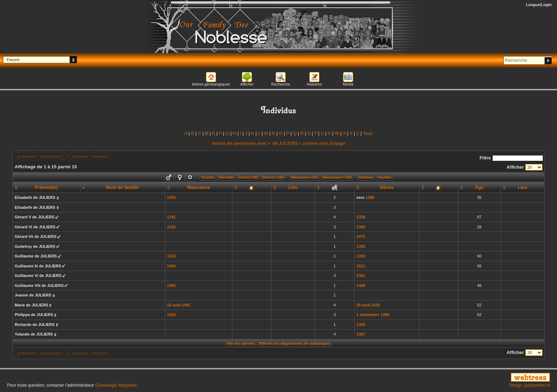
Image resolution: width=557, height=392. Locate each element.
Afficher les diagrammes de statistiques (295, 343)
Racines (366, 177)
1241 (171, 217)
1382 (171, 285)
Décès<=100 (273, 177)
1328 (361, 217)
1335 (361, 246)
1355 (361, 325)
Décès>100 (248, 177)
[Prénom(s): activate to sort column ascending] (46, 187)
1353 (171, 197)
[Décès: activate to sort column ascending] (387, 187)
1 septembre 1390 (373, 315)
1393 (361, 256)
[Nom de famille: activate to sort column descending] (122, 187)
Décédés (226, 177)
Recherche (280, 84)
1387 (361, 334)
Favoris (13, 60)
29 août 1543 (368, 305)
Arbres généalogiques (211, 84)
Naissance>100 (305, 177)
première (27, 156)
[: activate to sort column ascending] (252, 187)
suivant (80, 156)
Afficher (247, 84)
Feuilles (384, 177)
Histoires (315, 84)
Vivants (208, 177)
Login (546, 5)
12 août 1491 (179, 305)
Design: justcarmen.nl (529, 385)
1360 (361, 227)
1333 (171, 256)
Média (348, 84)
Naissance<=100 (337, 177)
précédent (51, 156)
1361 (361, 276)
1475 (361, 236)
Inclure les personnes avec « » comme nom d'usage (278, 143)
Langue (533, 5)
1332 (171, 227)
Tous (367, 133)
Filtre (511, 158)
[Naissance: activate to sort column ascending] (199, 187)
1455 (171, 266)
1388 (370, 197)
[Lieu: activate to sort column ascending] (293, 187)
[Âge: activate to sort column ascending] (479, 187)
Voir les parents (241, 343)
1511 (361, 266)
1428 (361, 285)
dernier (100, 156)
